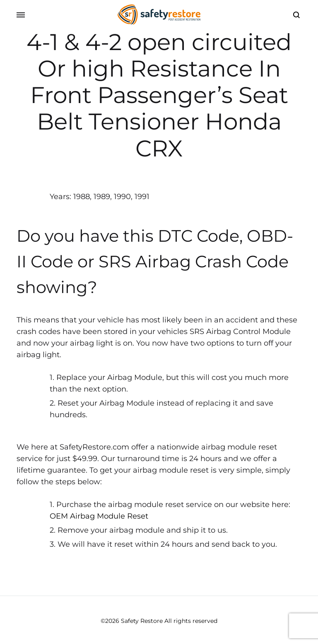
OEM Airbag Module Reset (99, 516)
